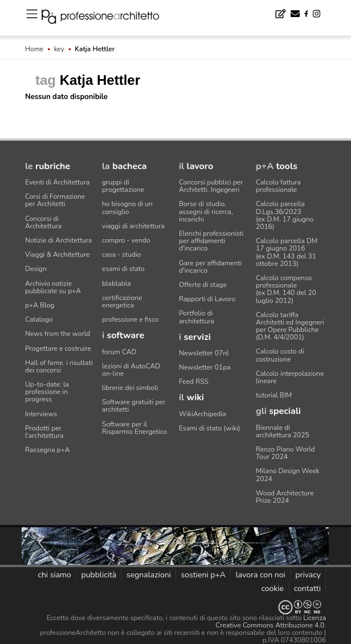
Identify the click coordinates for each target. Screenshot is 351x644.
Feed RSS (194, 382)
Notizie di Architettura (58, 240)
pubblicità (99, 575)
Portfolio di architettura (197, 317)
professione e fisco (130, 319)
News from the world (58, 334)
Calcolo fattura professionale (278, 186)
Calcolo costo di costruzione (280, 355)
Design (36, 269)
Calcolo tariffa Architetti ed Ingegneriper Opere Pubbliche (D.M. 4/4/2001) (290, 326)
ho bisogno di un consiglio (127, 208)
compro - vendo (126, 240)
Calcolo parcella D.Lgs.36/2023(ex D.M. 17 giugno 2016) (285, 215)
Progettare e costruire (58, 348)
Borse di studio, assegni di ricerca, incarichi (206, 211)
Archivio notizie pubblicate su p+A (53, 287)
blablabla (117, 284)
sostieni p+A (203, 575)
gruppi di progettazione (123, 186)
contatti (307, 588)
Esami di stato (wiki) (210, 428)
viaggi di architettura (133, 226)
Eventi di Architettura (57, 182)
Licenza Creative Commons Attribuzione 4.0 (271, 622)
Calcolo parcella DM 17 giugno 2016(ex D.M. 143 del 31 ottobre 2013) (287, 252)
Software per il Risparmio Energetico (134, 428)
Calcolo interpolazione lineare (290, 377)
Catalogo (39, 319)
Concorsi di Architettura (43, 222)
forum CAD (119, 352)
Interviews (41, 414)
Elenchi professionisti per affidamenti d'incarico (211, 241)
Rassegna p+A (48, 450)
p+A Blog (40, 305)
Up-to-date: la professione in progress (47, 392)
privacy (308, 575)
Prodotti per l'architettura (44, 432)
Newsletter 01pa (205, 367)
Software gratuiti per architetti (134, 406)
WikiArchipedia (203, 414)
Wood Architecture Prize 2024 (285, 497)
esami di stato (123, 269)
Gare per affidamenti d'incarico (210, 267)
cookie (272, 588)
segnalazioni (149, 575)
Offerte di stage (203, 285)
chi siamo (54, 575)
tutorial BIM (274, 395)
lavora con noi (261, 575)
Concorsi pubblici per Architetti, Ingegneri (211, 186)
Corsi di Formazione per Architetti (55, 200)
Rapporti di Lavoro (207, 299)
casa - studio (121, 255)
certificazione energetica (122, 302)
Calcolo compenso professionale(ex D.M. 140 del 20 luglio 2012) (286, 289)
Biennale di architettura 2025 (283, 431)
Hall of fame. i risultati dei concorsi (59, 366)
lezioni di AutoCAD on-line (131, 370)
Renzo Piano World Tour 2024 (285, 453)
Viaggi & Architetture (57, 255)
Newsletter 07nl (204, 353)
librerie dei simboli (130, 388)
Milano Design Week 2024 (288, 475)
